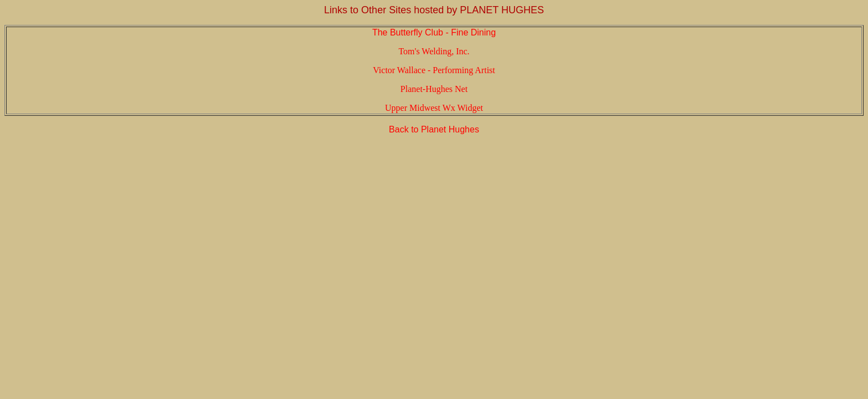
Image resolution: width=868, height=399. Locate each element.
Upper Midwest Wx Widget (434, 108)
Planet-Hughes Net (434, 89)
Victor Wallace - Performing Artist (434, 70)
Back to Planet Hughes (434, 129)
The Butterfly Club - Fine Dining (434, 32)
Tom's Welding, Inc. (434, 51)
